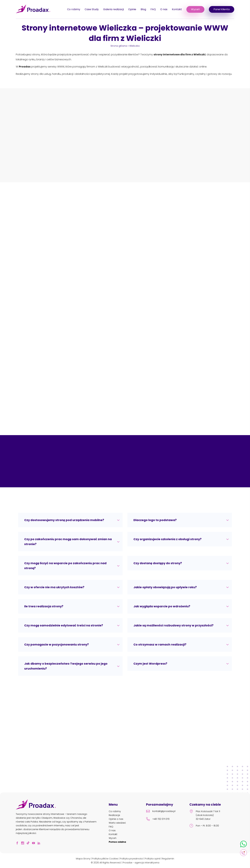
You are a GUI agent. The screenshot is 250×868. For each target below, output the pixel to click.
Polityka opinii (153, 859)
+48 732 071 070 (158, 820)
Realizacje (114, 815)
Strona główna (119, 46)
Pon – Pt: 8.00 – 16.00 (204, 826)
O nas (164, 9)
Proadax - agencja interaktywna (141, 863)
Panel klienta (222, 9)
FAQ (153, 9)
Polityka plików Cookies (105, 859)
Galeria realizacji (113, 9)
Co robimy (74, 9)
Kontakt (177, 9)
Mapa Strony (83, 859)
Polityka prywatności (132, 859)
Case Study (92, 9)
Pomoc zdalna (117, 842)
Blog (143, 9)
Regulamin (168, 859)
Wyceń (195, 9)
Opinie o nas (116, 819)
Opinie (132, 9)
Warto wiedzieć (117, 823)
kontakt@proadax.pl (161, 812)
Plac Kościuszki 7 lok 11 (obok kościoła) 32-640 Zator (205, 815)
